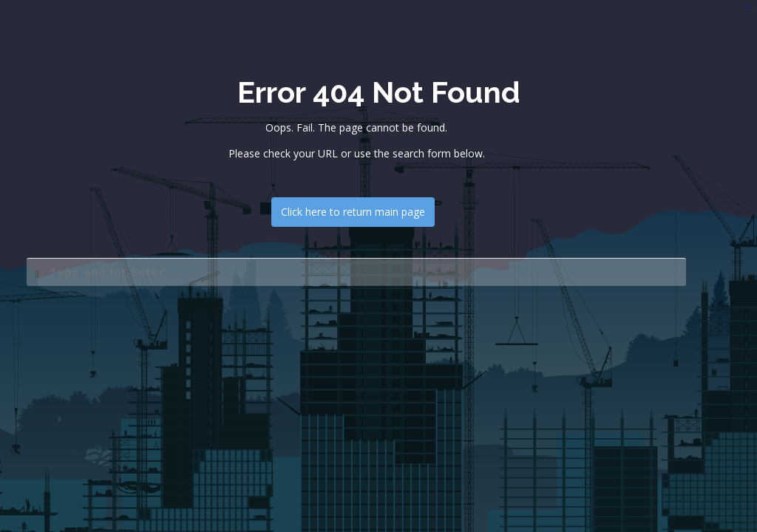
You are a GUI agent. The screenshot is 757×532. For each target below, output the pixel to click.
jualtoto (748, 8)
